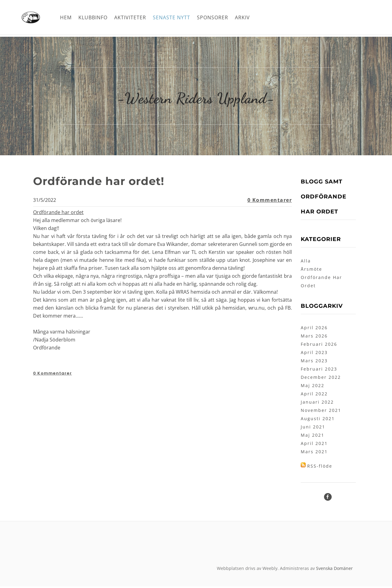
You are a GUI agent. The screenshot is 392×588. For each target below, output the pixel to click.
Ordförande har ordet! (106, 182)
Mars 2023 (314, 362)
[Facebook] (328, 498)
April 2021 (314, 445)
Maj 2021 (313, 437)
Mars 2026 (314, 337)
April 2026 (314, 329)
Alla (306, 262)
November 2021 (321, 412)
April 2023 (314, 354)
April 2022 (314, 395)
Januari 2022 (317, 403)
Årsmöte (311, 271)
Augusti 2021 (318, 420)
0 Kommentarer (270, 202)
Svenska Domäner (334, 570)
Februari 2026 (319, 346)
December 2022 (321, 379)
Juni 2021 (313, 428)
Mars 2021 (314, 453)
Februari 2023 (319, 370)
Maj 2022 (313, 387)
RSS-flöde (320, 467)
